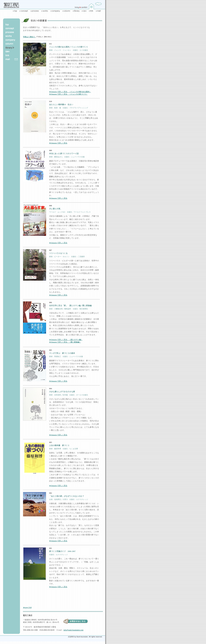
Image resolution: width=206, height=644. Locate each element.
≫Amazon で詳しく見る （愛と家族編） (65, 342)
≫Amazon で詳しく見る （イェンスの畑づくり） (68, 94)
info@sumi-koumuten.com (73, 630)
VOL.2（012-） (29, 37)
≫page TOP (27, 607)
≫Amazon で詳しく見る (58, 143)
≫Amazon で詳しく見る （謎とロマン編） (66, 340)
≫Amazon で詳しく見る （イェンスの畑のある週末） (70, 92)
